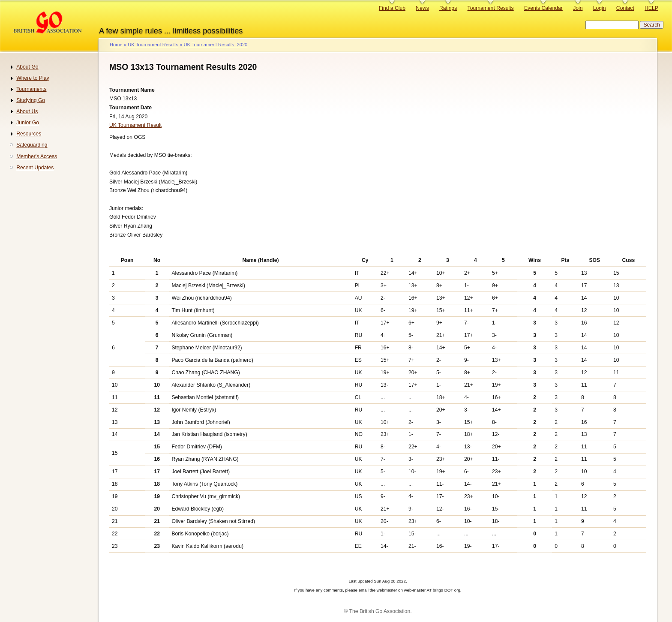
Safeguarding (32, 145)
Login (600, 8)
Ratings (448, 8)
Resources (29, 134)
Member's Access (37, 156)
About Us (27, 111)
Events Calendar (543, 8)
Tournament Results (491, 8)
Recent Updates (35, 168)
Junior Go (28, 123)
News (422, 8)
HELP (651, 8)
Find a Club (392, 8)
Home (116, 45)
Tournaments (31, 89)
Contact (625, 8)
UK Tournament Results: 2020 (215, 45)
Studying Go (31, 100)
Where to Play (33, 78)
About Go (27, 67)
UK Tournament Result (135, 125)
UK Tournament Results (153, 45)
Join (578, 8)
